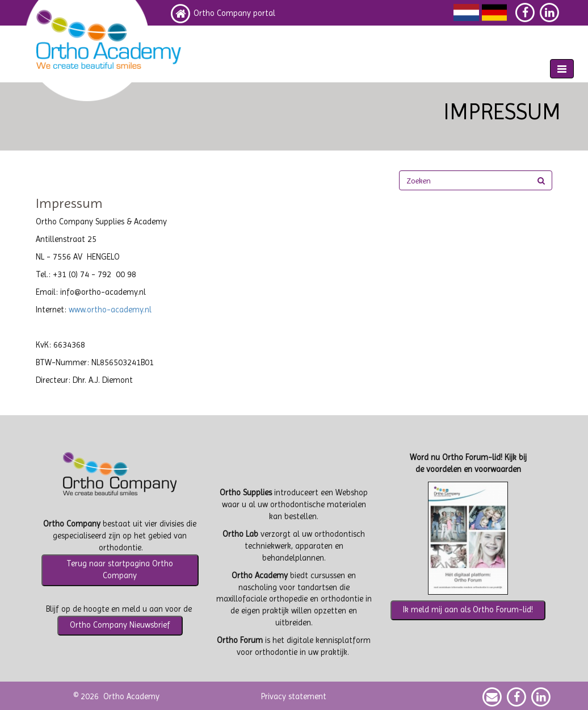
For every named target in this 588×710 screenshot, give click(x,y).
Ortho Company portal (234, 13)
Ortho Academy (131, 697)
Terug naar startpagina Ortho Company (120, 570)
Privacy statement (294, 697)
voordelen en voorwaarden (474, 469)
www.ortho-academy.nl (110, 310)
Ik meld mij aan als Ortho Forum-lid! (468, 610)
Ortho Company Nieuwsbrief (120, 625)
